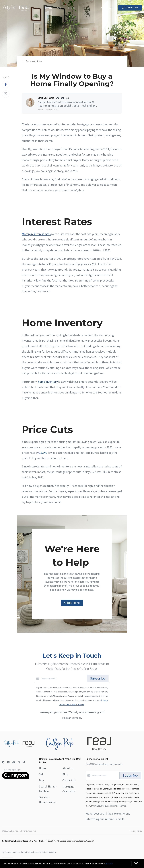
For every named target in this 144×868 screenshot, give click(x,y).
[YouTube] (14, 762)
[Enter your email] (63, 679)
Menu (107, 8)
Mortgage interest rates (36, 234)
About (72, 8)
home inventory (48, 382)
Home (43, 768)
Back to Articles (34, 61)
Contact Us (69, 780)
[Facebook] (3, 762)
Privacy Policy (136, 831)
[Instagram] (19, 762)
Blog (65, 774)
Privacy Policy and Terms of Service (110, 806)
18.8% (43, 453)
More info (109, 863)
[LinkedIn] (8, 762)
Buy (50, 8)
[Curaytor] (15, 778)
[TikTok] (24, 762)
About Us (68, 768)
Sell (60, 8)
